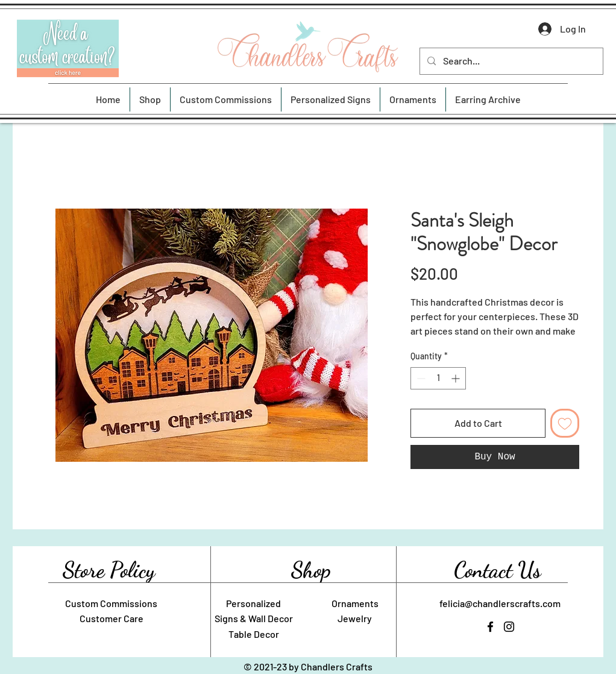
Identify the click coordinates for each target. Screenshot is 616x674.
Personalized (253, 603)
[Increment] (457, 378)
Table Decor (254, 634)
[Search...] (510, 61)
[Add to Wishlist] (565, 423)
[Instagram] (509, 627)
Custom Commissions (111, 603)
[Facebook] (490, 627)
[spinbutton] (438, 378)
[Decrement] (420, 378)
